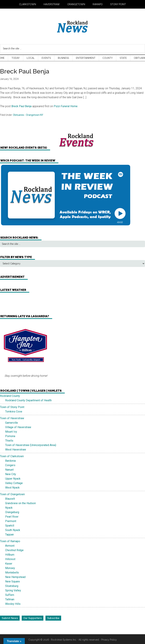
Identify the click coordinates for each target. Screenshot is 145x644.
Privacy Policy (109, 640)
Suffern (10, 595)
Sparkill (10, 526)
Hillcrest (10, 559)
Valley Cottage (14, 483)
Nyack (9, 508)
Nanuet (9, 470)
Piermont (11, 521)
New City (11, 474)
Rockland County (10, 396)
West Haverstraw (16, 450)
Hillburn (10, 555)
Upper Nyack (13, 479)
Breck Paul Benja (21, 106)
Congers (10, 465)
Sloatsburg (12, 586)
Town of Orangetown (12, 494)
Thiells (9, 441)
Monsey (10, 568)
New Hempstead (15, 577)
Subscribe (53, 618)
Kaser (9, 564)
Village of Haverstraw (18, 427)
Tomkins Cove (14, 412)
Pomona (10, 436)
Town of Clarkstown (12, 456)
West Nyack (12, 488)
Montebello (12, 573)
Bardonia (10, 461)
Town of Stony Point (12, 407)
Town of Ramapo (10, 541)
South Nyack (13, 530)
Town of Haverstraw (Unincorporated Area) (31, 445)
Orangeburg (12, 512)
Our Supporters (33, 618)
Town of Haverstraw (12, 418)
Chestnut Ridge (14, 550)
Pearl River (12, 517)
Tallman (10, 599)
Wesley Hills (13, 604)
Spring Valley (13, 590)
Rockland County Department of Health (28, 400)
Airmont (10, 546)
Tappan (9, 535)
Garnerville (12, 423)
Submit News (10, 618)
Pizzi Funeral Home (66, 106)
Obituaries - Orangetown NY (28, 115)
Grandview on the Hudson (20, 503)
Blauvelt (10, 499)
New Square (12, 581)
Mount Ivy (11, 432)
